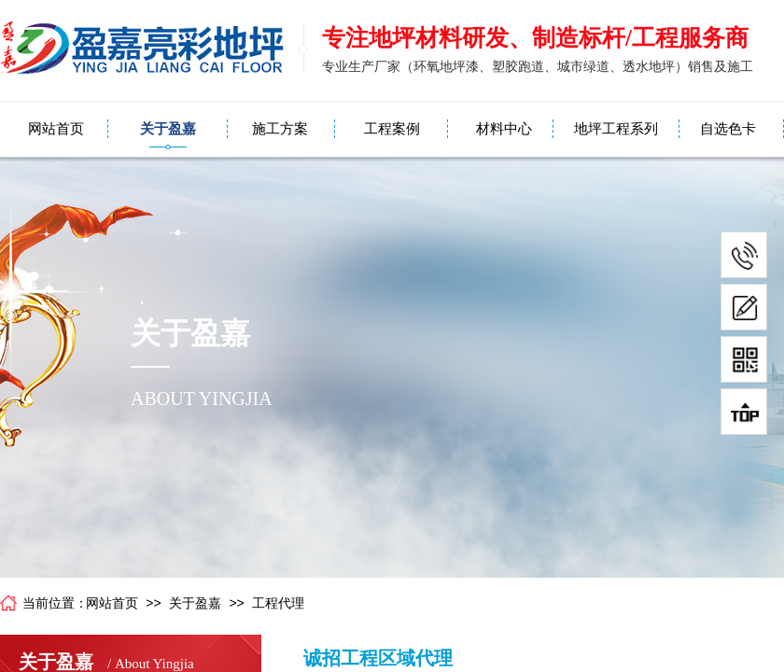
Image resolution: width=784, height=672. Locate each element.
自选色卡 (728, 129)
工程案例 (392, 129)
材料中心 (504, 129)
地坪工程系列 (616, 129)
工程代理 (278, 603)
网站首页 (56, 129)
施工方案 (280, 129)
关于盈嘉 (168, 129)
